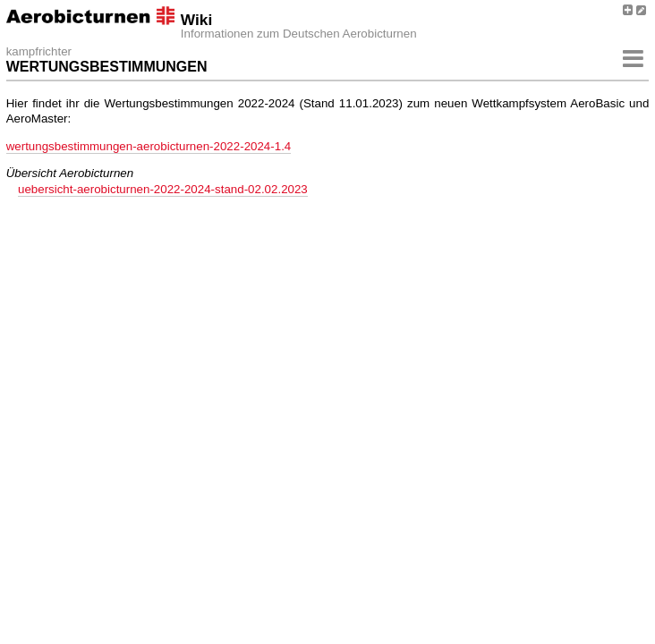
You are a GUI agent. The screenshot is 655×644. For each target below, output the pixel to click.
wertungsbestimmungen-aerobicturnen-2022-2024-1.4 (149, 146)
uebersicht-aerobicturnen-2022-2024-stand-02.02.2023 (163, 189)
